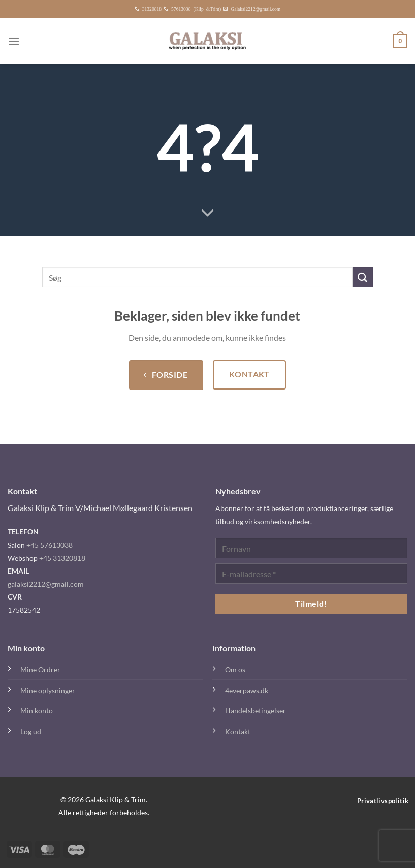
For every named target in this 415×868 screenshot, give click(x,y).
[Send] (363, 277)
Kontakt (238, 731)
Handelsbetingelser (256, 711)
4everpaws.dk (247, 690)
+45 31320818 (62, 558)
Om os (235, 669)
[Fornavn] (312, 548)
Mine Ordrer (40, 669)
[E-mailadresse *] (312, 574)
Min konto (37, 711)
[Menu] (14, 41)
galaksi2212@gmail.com (46, 584)
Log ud (31, 731)
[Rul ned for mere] (208, 214)
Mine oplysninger (48, 690)
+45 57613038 (50, 545)
